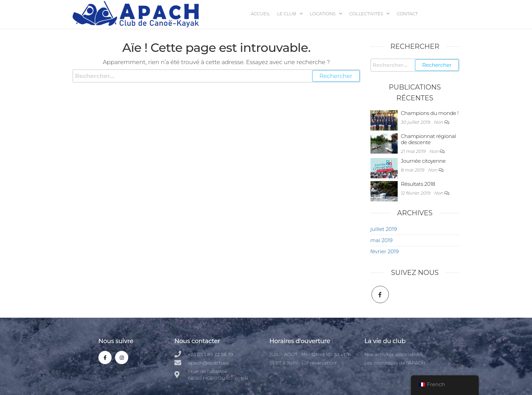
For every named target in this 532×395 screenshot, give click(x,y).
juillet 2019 (384, 229)
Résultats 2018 (418, 184)
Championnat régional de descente (429, 139)
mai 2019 (382, 240)
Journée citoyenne (423, 161)
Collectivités (366, 14)
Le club (286, 14)
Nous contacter (197, 341)
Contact (407, 14)
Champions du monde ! (430, 113)
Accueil (260, 14)
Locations (323, 14)
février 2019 (385, 251)
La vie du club (385, 341)
